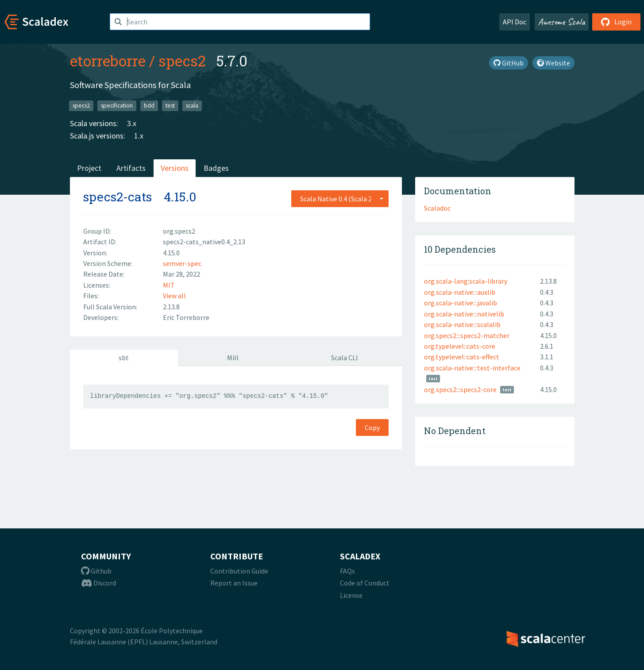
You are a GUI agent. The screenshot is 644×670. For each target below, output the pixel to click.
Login (616, 22)
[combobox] (340, 199)
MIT (169, 285)
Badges (216, 168)
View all (174, 296)
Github (96, 571)
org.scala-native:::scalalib (462, 324)
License (351, 595)
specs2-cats (118, 197)
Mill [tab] (233, 358)
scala (192, 106)
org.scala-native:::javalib (461, 303)
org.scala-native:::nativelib (464, 314)
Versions (175, 168)
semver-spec (182, 263)
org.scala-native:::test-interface (472, 368)
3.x (132, 123)
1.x (139, 136)
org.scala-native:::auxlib (460, 292)
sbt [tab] (124, 358)
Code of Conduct (365, 583)
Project (89, 168)
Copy (372, 427)
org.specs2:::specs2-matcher (467, 335)
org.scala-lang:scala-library (466, 281)
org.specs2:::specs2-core (460, 389)
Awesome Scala (562, 22)
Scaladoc (437, 208)
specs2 (182, 61)
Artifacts (131, 168)
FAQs (347, 571)
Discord (98, 583)
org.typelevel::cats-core (460, 346)
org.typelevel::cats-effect (462, 357)
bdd (149, 106)
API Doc (515, 22)
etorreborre (108, 61)
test (170, 106)
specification (117, 106)
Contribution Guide (239, 571)
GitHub (509, 63)
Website (553, 63)
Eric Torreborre (186, 317)
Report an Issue (234, 583)
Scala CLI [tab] (345, 358)
